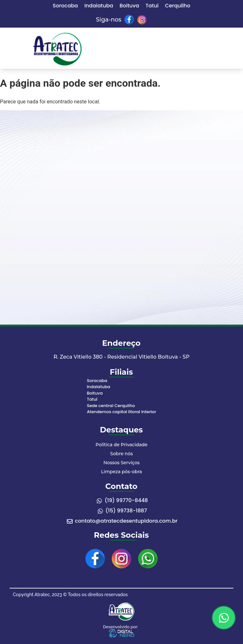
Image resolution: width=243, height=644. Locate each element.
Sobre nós (122, 454)
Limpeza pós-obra (121, 472)
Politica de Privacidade (121, 445)
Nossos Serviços (122, 463)
